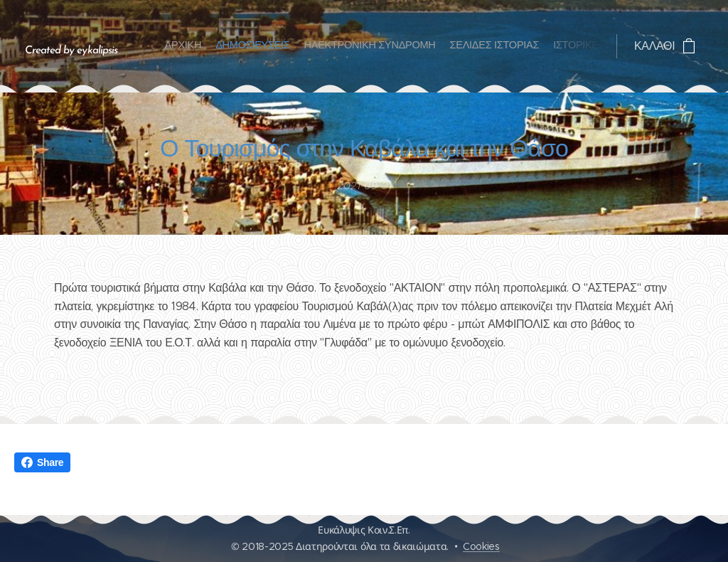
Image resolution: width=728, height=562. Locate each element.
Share (42, 462)
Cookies (481, 546)
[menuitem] (533, 46)
